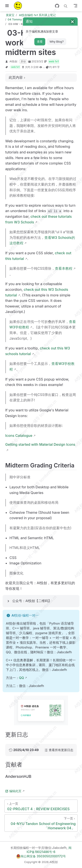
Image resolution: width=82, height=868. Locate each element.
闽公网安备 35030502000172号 (41, 856)
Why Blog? (57, 42)
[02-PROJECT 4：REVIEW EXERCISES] (41, 806)
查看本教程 (64, 268)
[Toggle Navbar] (75, 6)
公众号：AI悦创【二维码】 (32, 601)
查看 (40, 42)
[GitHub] (57, 6)
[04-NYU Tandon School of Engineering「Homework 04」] (41, 823)
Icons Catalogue (19, 436)
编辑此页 (13, 791)
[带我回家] (19, 6)
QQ (22, 678)
